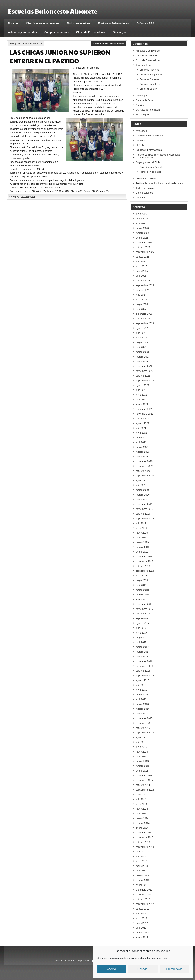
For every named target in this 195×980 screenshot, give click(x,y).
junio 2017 (141, 633)
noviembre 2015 (145, 723)
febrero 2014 (143, 823)
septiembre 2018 (145, 571)
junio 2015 (141, 747)
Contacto (141, 198)
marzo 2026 (142, 228)
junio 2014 (141, 804)
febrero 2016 (143, 709)
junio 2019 (141, 528)
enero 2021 (142, 457)
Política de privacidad (80, 960)
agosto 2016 (142, 680)
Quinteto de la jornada (148, 110)
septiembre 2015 (145, 733)
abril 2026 (141, 223)
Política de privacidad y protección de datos (159, 183)
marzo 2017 (142, 647)
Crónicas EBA (145, 23)
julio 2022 (141, 390)
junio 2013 (141, 861)
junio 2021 (141, 433)
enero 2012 (142, 937)
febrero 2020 (143, 495)
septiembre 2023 (145, 323)
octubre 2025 (143, 247)
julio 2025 (141, 261)
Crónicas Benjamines (151, 75)
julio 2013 (141, 856)
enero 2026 (142, 238)
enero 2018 (142, 599)
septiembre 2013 (145, 847)
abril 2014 (141, 814)
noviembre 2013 (145, 837)
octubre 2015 (143, 728)
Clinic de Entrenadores (91, 32)
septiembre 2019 (145, 518)
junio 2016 (141, 690)
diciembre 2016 (144, 661)
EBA (12, 43)
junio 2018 (141, 576)
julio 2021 (141, 428)
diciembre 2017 (144, 604)
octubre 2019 (143, 514)
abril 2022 (141, 399)
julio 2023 (141, 333)
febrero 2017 (143, 652)
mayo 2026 (142, 219)
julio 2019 (141, 523)
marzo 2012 (142, 933)
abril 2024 (141, 309)
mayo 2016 (142, 695)
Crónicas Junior (148, 89)
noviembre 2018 (145, 561)
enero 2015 (142, 771)
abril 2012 (141, 928)
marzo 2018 (142, 590)
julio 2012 (141, 913)
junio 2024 (141, 300)
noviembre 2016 (145, 666)
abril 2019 (141, 537)
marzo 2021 (142, 447)
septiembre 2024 (145, 285)
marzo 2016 (142, 704)
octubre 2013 (143, 842)
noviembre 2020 (145, 466)
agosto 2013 (142, 852)
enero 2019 (142, 552)
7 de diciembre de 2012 (29, 43)
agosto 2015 (142, 737)
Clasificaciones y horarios (43, 23)
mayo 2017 (142, 637)
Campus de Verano (56, 32)
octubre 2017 (143, 614)
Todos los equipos (79, 23)
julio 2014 (141, 799)
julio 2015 (141, 742)
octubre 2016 (143, 671)
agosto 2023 (142, 328)
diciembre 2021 (144, 409)
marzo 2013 (142, 875)
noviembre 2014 (145, 780)
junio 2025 (141, 266)
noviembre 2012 (145, 894)
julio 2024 (141, 295)
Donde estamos (144, 193)
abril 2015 (141, 756)
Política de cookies (146, 178)
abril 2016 (141, 699)
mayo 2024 (142, 304)
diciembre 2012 (144, 890)
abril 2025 (141, 276)
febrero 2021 (143, 452)
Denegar (143, 969)
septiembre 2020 (145, 476)
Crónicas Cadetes (149, 79)
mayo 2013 (142, 866)
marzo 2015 (142, 761)
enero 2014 (142, 828)
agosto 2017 (142, 623)
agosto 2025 (142, 257)
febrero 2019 (143, 547)
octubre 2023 (143, 319)
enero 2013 (142, 885)
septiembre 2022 (145, 380)
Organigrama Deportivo (152, 167)
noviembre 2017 (145, 609)
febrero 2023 (143, 357)
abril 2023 (141, 347)
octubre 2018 (143, 566)
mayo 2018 (142, 580)
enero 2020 (142, 499)
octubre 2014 (143, 785)
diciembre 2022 (144, 366)
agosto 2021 (142, 423)
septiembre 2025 (145, 252)
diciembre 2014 (144, 775)
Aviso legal (142, 131)
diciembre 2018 (144, 557)
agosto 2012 (142, 909)
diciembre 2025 (144, 242)
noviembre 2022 (145, 371)
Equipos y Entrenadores (113, 23)
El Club (140, 145)
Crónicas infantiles (150, 84)
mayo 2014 (142, 809)
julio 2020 (141, 485)
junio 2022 (141, 395)
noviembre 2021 (145, 414)
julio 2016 (141, 685)
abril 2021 (141, 442)
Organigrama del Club (148, 162)
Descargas (120, 32)
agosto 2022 (142, 385)
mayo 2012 (142, 923)
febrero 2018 (143, 595)
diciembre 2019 (144, 504)
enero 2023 (142, 361)
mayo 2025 (142, 271)
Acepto (111, 969)
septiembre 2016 (145, 676)
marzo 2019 (142, 542)
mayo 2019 (142, 533)
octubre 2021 (143, 419)
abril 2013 (141, 871)
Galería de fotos (144, 100)
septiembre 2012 (145, 904)
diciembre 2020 (144, 461)
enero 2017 (142, 656)
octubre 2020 (143, 471)
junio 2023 (141, 338)
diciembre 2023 (144, 314)
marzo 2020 (142, 490)
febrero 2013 (143, 880)
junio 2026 (141, 214)
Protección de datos (150, 172)
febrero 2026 (143, 233)
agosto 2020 (142, 480)
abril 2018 (141, 585)
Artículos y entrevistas (22, 32)
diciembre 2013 (144, 833)
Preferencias (174, 969)
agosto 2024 (142, 290)
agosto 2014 (142, 794)
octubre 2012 (143, 899)
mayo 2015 (142, 752)
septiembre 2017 (145, 618)
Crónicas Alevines (149, 70)
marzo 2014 (142, 818)
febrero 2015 (143, 766)
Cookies (140, 140)
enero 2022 (142, 404)
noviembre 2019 (145, 509)
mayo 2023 (142, 342)
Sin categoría (28, 196)
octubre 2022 (143, 376)
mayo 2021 (142, 438)
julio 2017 (141, 628)
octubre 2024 (143, 281)
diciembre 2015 (144, 718)
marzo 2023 (142, 352)
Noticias (13, 23)
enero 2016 (142, 714)
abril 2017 (141, 642)
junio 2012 (141, 918)
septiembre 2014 (145, 790)
